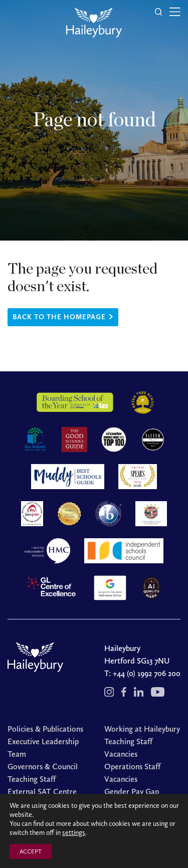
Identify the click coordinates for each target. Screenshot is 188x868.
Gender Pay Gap (132, 792)
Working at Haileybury (142, 729)
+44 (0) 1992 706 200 (147, 673)
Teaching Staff (32, 779)
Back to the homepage (59, 317)
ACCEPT (31, 851)
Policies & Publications (45, 729)
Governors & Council (43, 767)
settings (74, 833)
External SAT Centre (42, 792)
